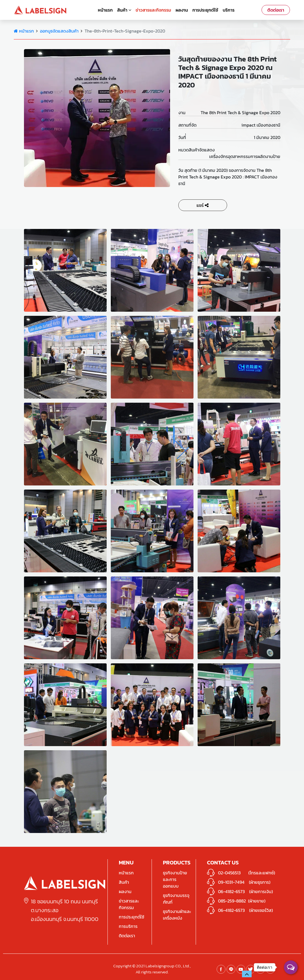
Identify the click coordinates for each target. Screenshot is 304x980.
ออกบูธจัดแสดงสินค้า (59, 31)
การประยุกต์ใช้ (205, 10)
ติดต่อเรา (276, 10)
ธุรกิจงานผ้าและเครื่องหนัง (177, 915)
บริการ (229, 10)
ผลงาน (182, 10)
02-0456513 (229, 873)
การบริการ (128, 926)
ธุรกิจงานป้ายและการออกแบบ (175, 879)
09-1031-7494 (231, 882)
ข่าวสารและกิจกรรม (153, 10)
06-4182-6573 (231, 891)
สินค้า (124, 10)
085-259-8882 (232, 901)
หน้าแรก (105, 10)
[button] (247, 974)
